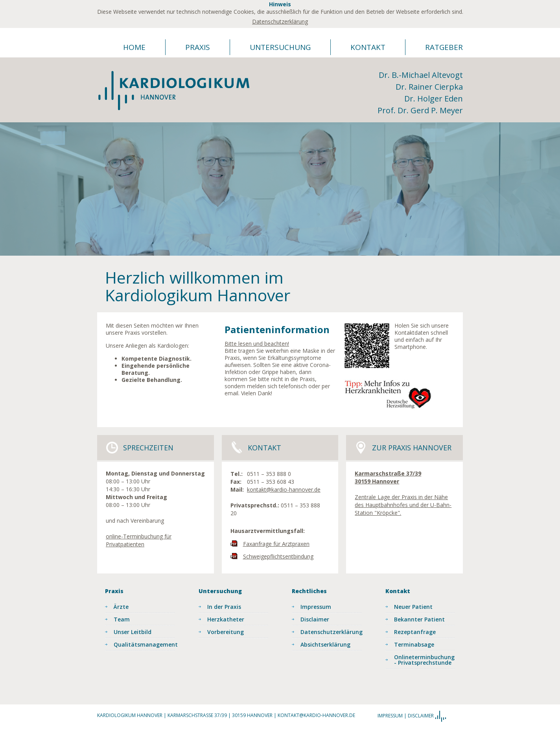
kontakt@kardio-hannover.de (284, 489)
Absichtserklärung (325, 644)
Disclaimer (315, 619)
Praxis (198, 47)
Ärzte (121, 607)
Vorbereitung (226, 632)
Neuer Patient (413, 607)
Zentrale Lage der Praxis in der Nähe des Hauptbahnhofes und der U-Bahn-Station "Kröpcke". (403, 505)
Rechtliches (309, 591)
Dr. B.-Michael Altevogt (421, 75)
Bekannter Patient (419, 619)
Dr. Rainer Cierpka (429, 87)
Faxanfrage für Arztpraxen (276, 544)
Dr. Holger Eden (434, 99)
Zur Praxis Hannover (412, 448)
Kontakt (368, 47)
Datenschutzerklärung (280, 21)
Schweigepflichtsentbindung (278, 556)
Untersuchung (280, 47)
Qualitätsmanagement (144, 644)
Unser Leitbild (133, 632)
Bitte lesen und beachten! (257, 344)
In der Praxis (224, 607)
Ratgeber (444, 47)
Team (122, 619)
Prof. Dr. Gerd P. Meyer (420, 110)
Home (134, 47)
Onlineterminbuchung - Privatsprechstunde (424, 660)
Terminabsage (414, 644)
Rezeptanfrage (415, 632)
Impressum (316, 607)
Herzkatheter (226, 619)
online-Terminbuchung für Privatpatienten (139, 540)
